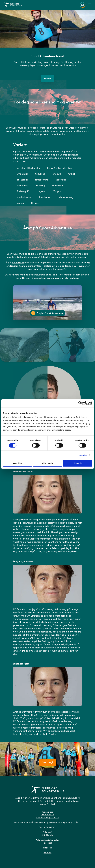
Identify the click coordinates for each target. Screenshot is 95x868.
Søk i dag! (48, 762)
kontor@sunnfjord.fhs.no (48, 817)
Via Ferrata (18, 262)
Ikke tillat (18, 463)
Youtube (48, 853)
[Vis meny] (89, 5)
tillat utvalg (47, 463)
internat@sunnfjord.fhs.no (69, 822)
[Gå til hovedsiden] (14, 5)
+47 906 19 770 (48, 815)
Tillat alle (77, 463)
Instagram (48, 848)
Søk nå (48, 78)
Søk (83, 5)
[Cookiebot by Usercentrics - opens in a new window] (80, 403)
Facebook (48, 843)
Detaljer (83, 455)
